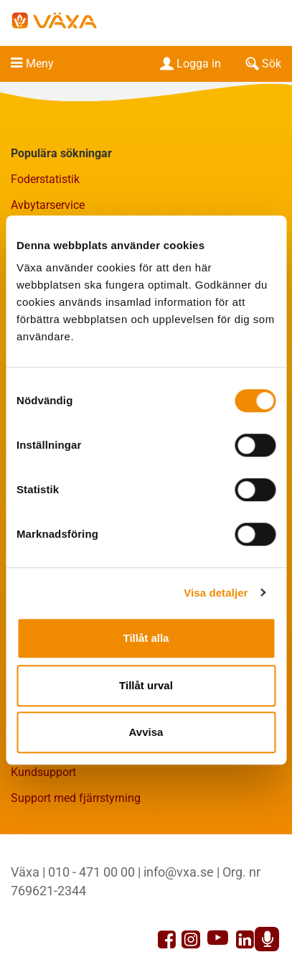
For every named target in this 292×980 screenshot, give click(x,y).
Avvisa (146, 732)
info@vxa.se (179, 872)
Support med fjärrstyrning (76, 798)
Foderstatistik (45, 179)
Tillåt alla (146, 638)
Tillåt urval (146, 685)
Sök (262, 64)
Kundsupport (43, 772)
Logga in (189, 64)
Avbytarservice (48, 205)
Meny (40, 64)
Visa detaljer (216, 593)
